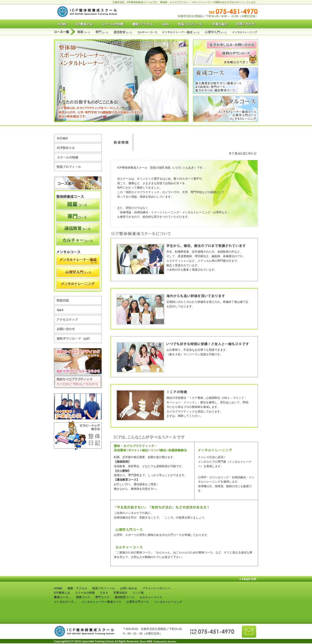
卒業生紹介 (120, 593)
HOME (58, 588)
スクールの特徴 (85, 593)
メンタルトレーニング (168, 602)
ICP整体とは (62, 593)
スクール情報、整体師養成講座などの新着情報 (197, 142)
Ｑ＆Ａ (104, 593)
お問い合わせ (129, 588)
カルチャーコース (151, 597)
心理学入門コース (138, 602)
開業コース (83, 597)
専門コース (102, 597)
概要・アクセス (77, 588)
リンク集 (138, 593)
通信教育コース (124, 597)
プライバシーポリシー (156, 588)
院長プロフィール (104, 588)
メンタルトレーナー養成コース (101, 602)
